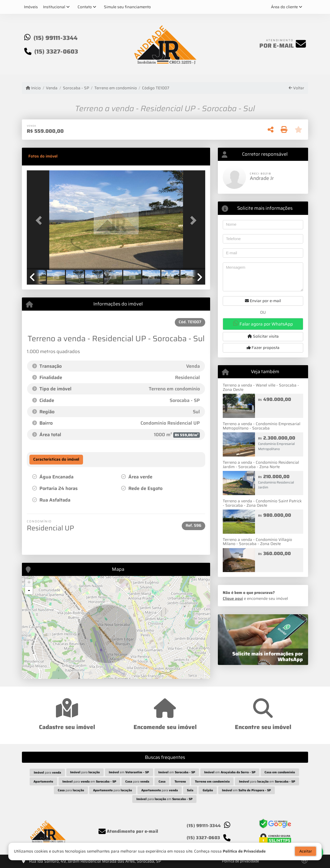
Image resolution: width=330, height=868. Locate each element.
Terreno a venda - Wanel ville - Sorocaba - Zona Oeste (261, 387)
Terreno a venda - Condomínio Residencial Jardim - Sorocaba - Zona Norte (261, 465)
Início (33, 88)
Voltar (296, 88)
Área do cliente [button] (284, 7)
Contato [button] (85, 7)
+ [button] (29, 583)
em (129, 772)
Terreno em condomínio (116, 88)
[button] (40, 220)
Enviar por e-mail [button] (263, 301)
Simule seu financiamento (127, 7)
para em (89, 781)
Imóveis (31, 7)
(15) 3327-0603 (56, 51)
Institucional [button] (54, 7)
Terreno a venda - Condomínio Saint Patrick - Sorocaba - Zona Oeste (262, 503)
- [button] (29, 591)
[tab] (43, 156)
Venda (52, 88)
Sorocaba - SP (76, 88)
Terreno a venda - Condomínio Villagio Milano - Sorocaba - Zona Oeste (257, 542)
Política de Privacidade (244, 854)
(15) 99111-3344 (56, 38)
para (47, 772)
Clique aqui (233, 599)
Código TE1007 (156, 88)
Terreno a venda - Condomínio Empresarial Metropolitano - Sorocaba (262, 426)
